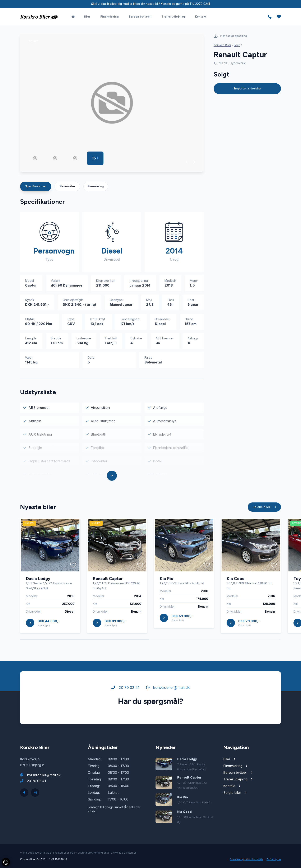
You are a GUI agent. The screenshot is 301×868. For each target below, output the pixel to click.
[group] (112, 103)
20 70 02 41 (125, 689)
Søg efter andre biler (247, 89)
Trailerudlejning (173, 16)
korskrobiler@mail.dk (168, 689)
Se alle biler (264, 508)
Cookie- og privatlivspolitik (246, 860)
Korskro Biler (222, 45)
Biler (87, 16)
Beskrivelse (67, 187)
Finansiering (109, 16)
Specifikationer (36, 187)
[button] (187, 162)
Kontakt (201, 16)
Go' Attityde (274, 860)
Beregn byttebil (140, 16)
